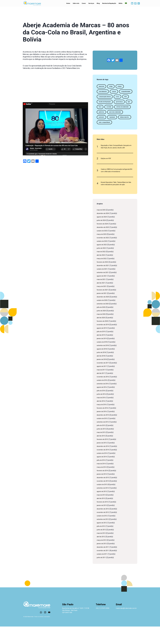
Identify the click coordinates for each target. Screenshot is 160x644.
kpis (100, 115)
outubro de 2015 (103, 436)
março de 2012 (102, 558)
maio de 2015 (102, 450)
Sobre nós (75, 4)
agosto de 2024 (102, 234)
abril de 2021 (101, 300)
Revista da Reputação (108, 4)
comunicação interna (122, 98)
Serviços (90, 4)
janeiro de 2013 (102, 523)
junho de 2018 (102, 370)
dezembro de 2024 (104, 231)
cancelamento (104, 92)
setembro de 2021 (103, 290)
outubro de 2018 (103, 359)
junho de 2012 (102, 547)
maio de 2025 (102, 227)
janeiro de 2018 (102, 377)
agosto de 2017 (102, 384)
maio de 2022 (102, 269)
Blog (97, 4)
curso (101, 104)
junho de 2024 (102, 238)
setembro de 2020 (103, 321)
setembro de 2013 (103, 505)
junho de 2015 (102, 446)
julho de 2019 (102, 349)
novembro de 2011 (103, 568)
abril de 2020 (101, 335)
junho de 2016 (102, 412)
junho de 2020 (102, 328)
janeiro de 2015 (102, 460)
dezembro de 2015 (104, 432)
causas (117, 92)
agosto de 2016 (102, 405)
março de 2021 (102, 304)
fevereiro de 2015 (103, 457)
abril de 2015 (101, 453)
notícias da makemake (106, 120)
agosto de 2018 (102, 366)
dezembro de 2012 (104, 526)
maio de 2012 (102, 551)
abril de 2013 (101, 516)
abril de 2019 (101, 352)
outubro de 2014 (103, 471)
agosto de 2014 (102, 474)
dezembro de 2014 (104, 464)
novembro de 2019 (103, 342)
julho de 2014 (102, 478)
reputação (102, 132)
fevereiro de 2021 (103, 307)
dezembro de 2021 (104, 283)
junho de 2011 (102, 575)
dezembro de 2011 (104, 565)
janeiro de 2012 (102, 561)
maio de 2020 (102, 332)
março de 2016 (102, 422)
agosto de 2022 (102, 262)
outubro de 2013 (103, 502)
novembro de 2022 (103, 255)
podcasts (122, 126)
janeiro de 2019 (102, 356)
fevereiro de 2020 (103, 339)
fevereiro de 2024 (103, 241)
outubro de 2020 (103, 318)
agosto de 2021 (102, 293)
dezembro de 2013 (104, 495)
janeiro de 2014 (102, 492)
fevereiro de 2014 (103, 488)
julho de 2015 (102, 443)
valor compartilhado (106, 137)
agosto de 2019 (102, 346)
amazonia (102, 87)
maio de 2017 (102, 387)
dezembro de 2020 (104, 314)
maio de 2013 (102, 512)
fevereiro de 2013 (103, 519)
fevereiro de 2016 (103, 425)
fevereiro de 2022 (103, 279)
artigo (113, 87)
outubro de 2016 (103, 398)
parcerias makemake (106, 126)
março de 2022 (102, 276)
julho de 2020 (102, 325)
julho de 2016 (102, 408)
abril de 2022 (101, 273)
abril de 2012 (101, 554)
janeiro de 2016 (102, 429)
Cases (83, 4)
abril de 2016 (101, 419)
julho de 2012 (102, 544)
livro (109, 115)
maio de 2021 (102, 297)
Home (67, 4)
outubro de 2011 (103, 571)
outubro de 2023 (103, 248)
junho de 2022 (102, 266)
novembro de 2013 (103, 498)
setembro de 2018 (103, 363)
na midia (119, 115)
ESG (110, 104)
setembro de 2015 (103, 439)
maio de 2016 (102, 415)
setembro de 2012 (103, 537)
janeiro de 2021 (102, 311)
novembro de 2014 (103, 467)
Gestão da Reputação (106, 109)
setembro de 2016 (103, 401)
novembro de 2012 (103, 530)
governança (122, 109)
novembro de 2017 (103, 380)
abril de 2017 (101, 391)
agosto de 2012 (102, 540)
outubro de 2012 (103, 533)
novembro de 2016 (103, 394)
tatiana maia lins (117, 132)
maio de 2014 (102, 481)
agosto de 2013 (102, 509)
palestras (122, 120)
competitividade (104, 98)
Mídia (119, 4)
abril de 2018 (101, 373)
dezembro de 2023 (104, 245)
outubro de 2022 (103, 259)
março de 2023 (102, 252)
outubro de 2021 (103, 286)
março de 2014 (102, 485)
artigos (123, 87)
